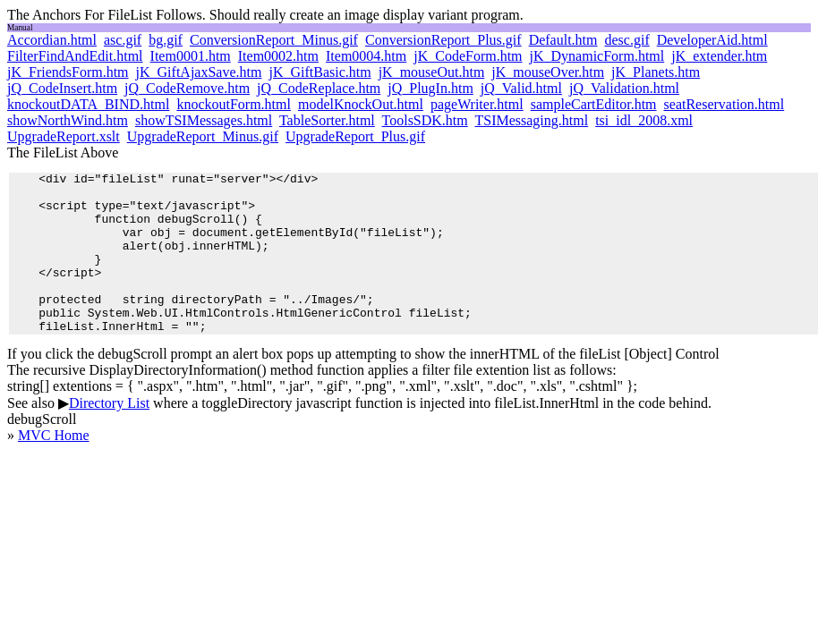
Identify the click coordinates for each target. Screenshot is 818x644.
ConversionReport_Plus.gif (443, 40)
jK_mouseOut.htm (432, 72)
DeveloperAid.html (712, 40)
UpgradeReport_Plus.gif (355, 136)
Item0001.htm (191, 56)
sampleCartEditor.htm (594, 104)
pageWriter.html (477, 104)
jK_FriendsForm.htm (68, 72)
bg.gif (166, 40)
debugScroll (42, 451)
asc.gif (123, 40)
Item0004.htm (366, 56)
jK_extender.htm (719, 56)
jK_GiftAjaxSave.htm (199, 72)
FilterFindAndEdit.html (75, 56)
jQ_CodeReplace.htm (319, 88)
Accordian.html (52, 40)
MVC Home (54, 467)
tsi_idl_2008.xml (644, 120)
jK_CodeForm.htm (468, 56)
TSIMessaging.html (531, 120)
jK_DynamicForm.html (597, 56)
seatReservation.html (724, 104)
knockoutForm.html (234, 104)
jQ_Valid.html (521, 88)
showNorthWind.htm (68, 120)
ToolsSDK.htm (425, 120)
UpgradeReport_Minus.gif (203, 136)
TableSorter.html (327, 120)
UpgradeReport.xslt (64, 136)
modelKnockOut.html (361, 104)
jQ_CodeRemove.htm (187, 88)
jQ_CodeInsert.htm (62, 88)
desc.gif (627, 40)
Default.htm (563, 40)
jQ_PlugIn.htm (430, 88)
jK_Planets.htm (656, 72)
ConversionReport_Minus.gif (274, 40)
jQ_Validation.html (624, 88)
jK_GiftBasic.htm (320, 72)
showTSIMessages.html (204, 120)
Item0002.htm (278, 56)
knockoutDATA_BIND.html (88, 104)
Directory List (109, 435)
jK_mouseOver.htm (548, 72)
